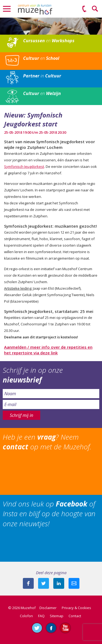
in (42, 76)
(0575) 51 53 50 (84, 9)
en (49, 41)
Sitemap (57, 616)
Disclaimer (48, 608)
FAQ (41, 616)
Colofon (26, 616)
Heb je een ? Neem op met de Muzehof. (47, 442)
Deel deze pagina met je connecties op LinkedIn (59, 583)
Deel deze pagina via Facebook (28, 583)
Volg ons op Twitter (37, 628)
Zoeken (95, 9)
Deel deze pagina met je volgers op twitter (44, 583)
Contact (75, 616)
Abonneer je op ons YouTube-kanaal (65, 628)
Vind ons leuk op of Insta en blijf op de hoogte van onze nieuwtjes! (49, 514)
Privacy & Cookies (76, 608)
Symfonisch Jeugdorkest (24, 166)
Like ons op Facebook (51, 628)
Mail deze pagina (74, 583)
